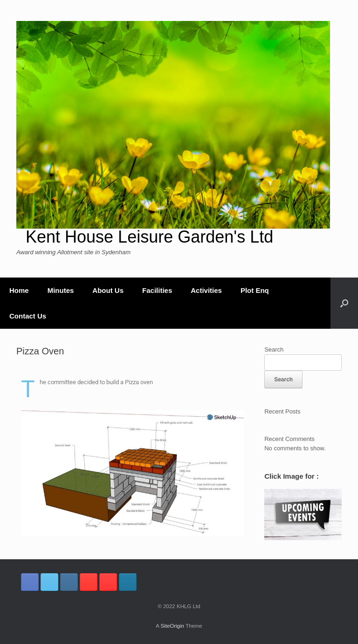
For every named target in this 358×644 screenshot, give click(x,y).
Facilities (157, 290)
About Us (108, 290)
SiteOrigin (172, 626)
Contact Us (28, 316)
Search (274, 349)
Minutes (61, 290)
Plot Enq (255, 290)
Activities (206, 290)
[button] (344, 303)
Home (19, 290)
